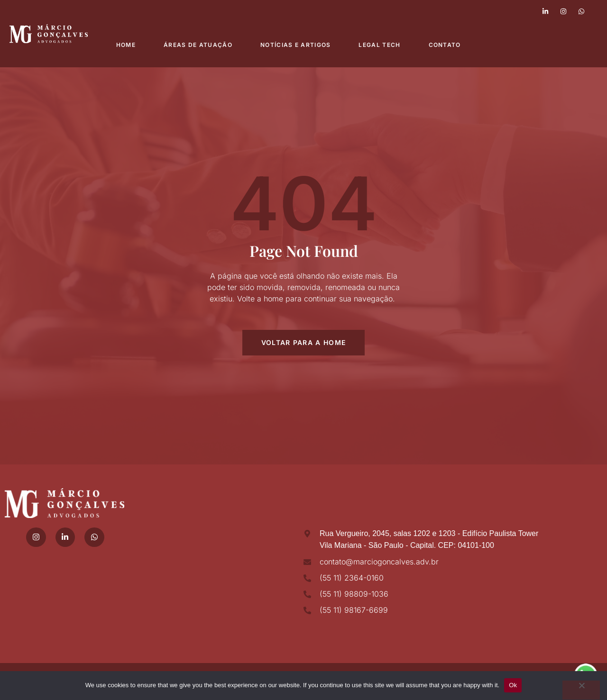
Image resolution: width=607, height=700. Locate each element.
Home (126, 45)
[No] (581, 690)
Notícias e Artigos (296, 45)
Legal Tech (381, 45)
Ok (513, 685)
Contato (446, 45)
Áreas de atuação (198, 45)
